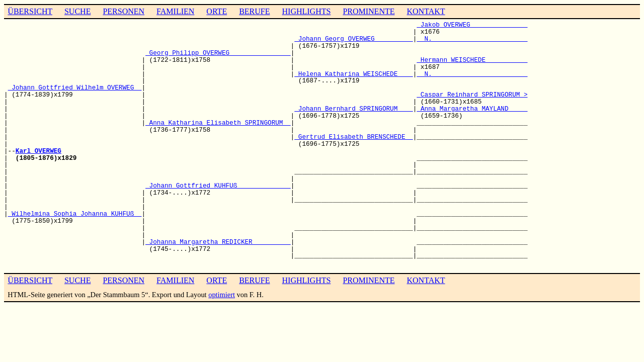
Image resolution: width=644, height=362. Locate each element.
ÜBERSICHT (30, 11)
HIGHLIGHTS (307, 11)
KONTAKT (426, 11)
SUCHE (77, 11)
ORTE (217, 11)
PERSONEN (124, 11)
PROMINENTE (369, 11)
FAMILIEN (175, 11)
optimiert (222, 295)
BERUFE (254, 11)
